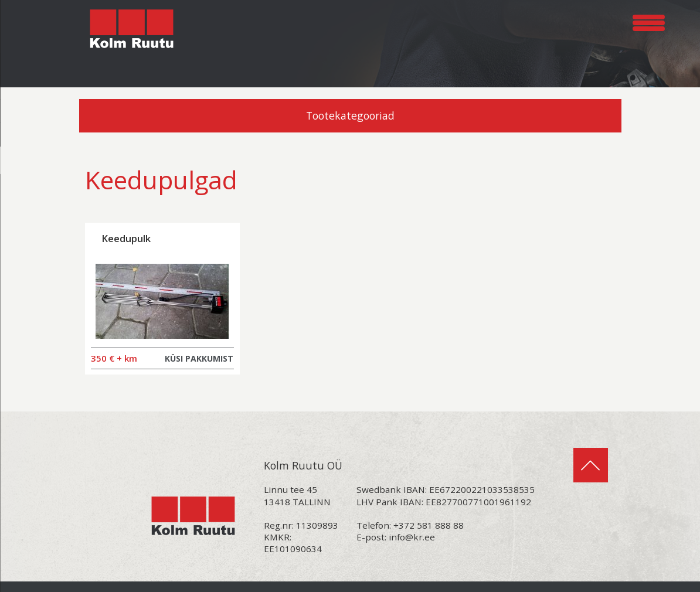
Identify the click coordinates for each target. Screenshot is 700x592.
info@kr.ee (412, 537)
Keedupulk (126, 238)
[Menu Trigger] (649, 21)
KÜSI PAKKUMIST (199, 358)
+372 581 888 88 (429, 525)
